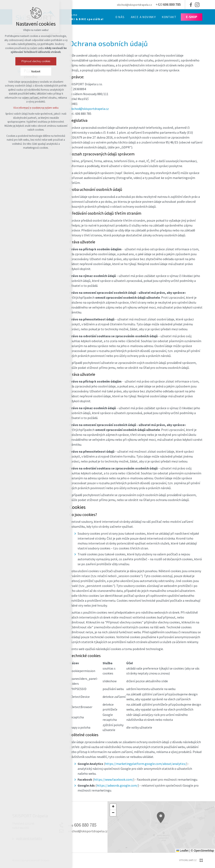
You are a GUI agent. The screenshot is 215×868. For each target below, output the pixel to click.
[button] (173, 826)
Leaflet (182, 851)
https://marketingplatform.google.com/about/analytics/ (146, 764)
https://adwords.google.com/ (117, 785)
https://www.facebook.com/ (114, 779)
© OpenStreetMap (202, 851)
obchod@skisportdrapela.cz (89, 109)
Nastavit (19, 71)
